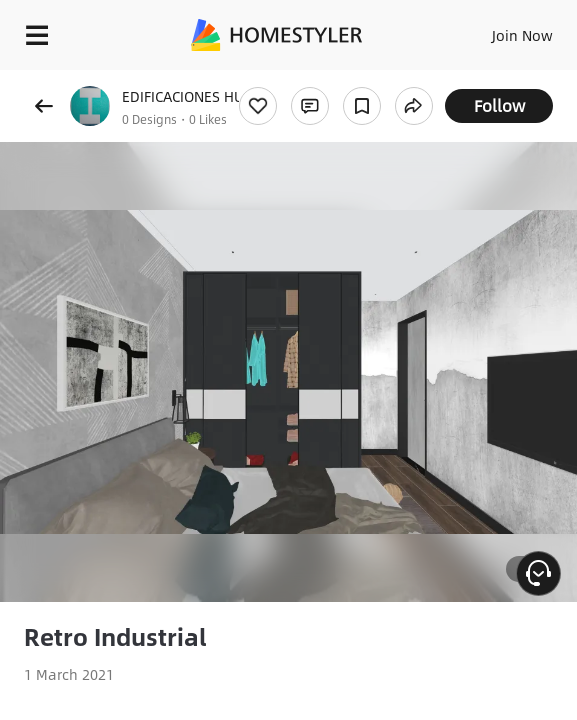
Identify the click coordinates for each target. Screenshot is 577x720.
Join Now (522, 35)
